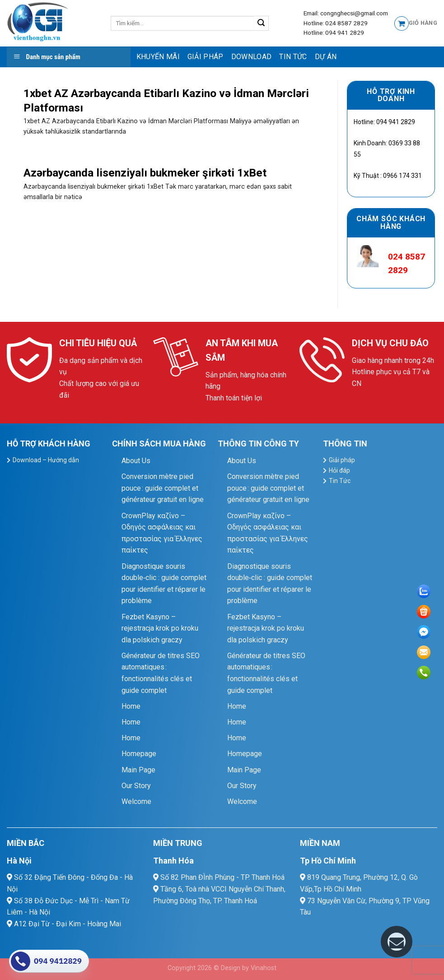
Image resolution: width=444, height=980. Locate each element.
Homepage (139, 754)
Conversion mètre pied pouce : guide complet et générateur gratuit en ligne (163, 488)
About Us (136, 461)
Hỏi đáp (339, 470)
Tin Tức (293, 57)
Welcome (136, 801)
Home (131, 706)
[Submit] (261, 23)
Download (252, 57)
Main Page (138, 770)
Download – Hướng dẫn (46, 460)
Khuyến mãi (158, 57)
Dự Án (326, 57)
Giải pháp (206, 57)
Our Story (136, 786)
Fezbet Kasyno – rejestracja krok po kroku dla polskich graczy (160, 628)
